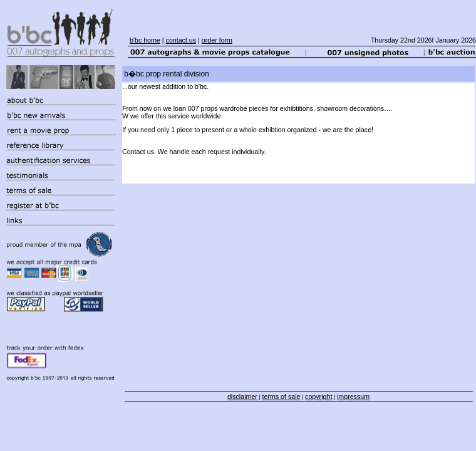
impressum (353, 397)
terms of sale (282, 397)
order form (217, 40)
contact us (181, 40)
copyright (318, 397)
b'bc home (145, 40)
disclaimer (242, 397)
